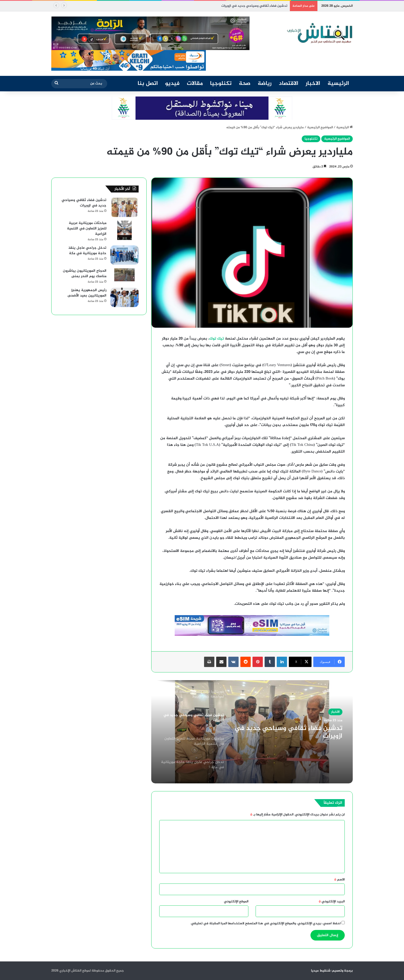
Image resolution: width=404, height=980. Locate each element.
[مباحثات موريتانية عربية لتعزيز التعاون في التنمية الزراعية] (124, 230)
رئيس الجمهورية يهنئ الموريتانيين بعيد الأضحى (87, 293)
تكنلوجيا (221, 84)
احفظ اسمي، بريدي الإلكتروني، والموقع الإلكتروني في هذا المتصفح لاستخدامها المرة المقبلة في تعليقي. (266, 923)
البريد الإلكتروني (332, 902)
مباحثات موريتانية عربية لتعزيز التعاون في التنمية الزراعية (87, 228)
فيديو (172, 84)
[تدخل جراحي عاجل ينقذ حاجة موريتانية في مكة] (124, 255)
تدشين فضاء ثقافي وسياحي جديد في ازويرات (254, 6)
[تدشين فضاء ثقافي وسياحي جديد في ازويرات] (124, 207)
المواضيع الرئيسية (320, 127)
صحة (245, 84)
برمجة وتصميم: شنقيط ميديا (332, 971)
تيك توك (217, 339)
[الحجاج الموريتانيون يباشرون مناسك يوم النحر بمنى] (124, 275)
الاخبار (313, 84)
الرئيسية (338, 84)
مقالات (195, 84)
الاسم (339, 880)
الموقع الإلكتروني (236, 902)
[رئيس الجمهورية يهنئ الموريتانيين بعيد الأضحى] (124, 297)
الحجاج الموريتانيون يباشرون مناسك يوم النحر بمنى (85, 274)
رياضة (265, 84)
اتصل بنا (148, 84)
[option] (252, 732)
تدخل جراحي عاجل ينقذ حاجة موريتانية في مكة (87, 251)
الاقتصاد (289, 84)
